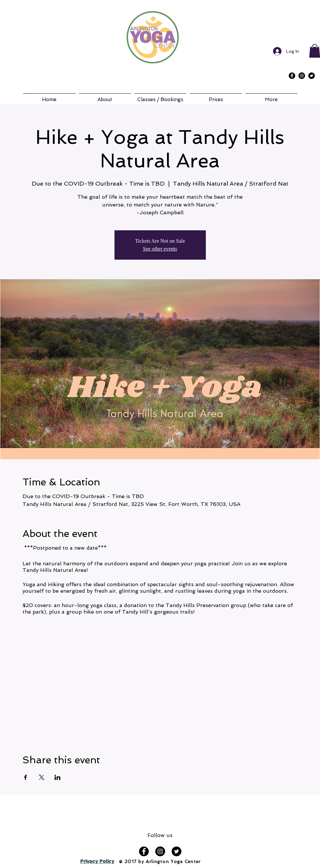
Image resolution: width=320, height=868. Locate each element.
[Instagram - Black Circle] (302, 76)
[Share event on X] (42, 777)
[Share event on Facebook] (26, 777)
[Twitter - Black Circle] (312, 76)
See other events (160, 249)
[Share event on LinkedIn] (58, 777)
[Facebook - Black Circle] (292, 76)
